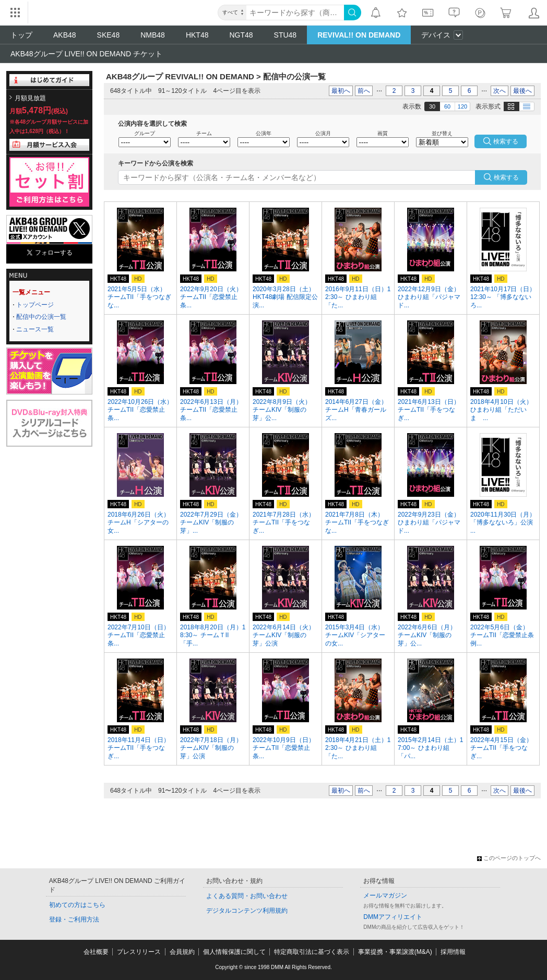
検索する (506, 177)
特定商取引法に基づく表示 (312, 952)
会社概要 (96, 952)
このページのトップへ (509, 858)
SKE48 (109, 35)
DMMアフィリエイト (393, 917)
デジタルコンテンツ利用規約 (247, 911)
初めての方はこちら (77, 905)
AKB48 (65, 35)
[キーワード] (295, 13)
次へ (500, 91)
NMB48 (153, 35)
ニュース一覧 (35, 329)
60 (447, 106)
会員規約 (182, 952)
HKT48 (197, 35)
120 (462, 106)
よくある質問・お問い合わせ (247, 896)
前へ (364, 91)
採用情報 (453, 952)
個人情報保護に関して (234, 952)
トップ (21, 35)
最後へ (522, 91)
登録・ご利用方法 (74, 919)
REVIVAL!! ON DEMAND (359, 35)
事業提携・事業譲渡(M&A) (395, 952)
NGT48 (241, 35)
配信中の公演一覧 (41, 317)
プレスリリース (139, 952)
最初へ (341, 91)
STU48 (286, 35)
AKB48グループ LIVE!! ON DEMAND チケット (86, 54)
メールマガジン (385, 895)
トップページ (35, 305)
